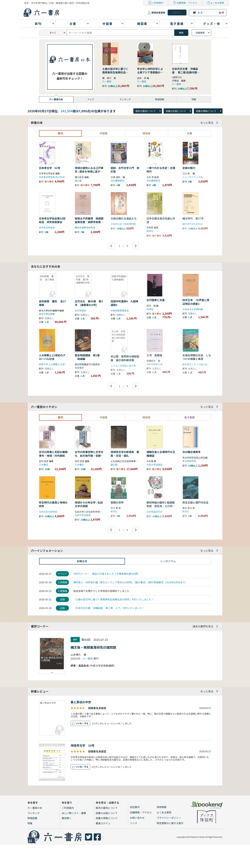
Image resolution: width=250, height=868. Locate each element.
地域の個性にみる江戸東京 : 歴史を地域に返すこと (89, 172)
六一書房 (107, 81)
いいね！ (80, 723)
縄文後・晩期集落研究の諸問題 (93, 647)
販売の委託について (146, 111)
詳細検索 (200, 33)
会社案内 (135, 807)
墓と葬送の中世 (82, 702)
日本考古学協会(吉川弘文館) (53, 177)
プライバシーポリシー (169, 818)
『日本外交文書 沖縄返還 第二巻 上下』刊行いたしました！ (109, 608)
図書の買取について (206, 111)
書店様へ (67, 818)
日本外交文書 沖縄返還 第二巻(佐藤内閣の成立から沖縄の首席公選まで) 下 (186, 74)
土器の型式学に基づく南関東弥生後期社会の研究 (115, 72)
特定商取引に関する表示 (170, 823)
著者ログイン (103, 823)
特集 (30, 823)
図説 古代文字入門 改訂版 (125, 170)
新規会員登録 (158, 13)
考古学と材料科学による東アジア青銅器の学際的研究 (150, 72)
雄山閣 (78, 181)
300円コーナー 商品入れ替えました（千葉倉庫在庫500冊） (107, 574)
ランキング (34, 813)
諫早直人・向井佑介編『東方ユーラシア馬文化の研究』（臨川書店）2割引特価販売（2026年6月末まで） (130, 582)
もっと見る (207, 123)
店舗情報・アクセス (187, 3)
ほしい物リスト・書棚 (74, 813)
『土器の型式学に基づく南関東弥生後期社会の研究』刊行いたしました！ (113, 599)
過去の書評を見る (203, 626)
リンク (134, 823)
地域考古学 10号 (83, 745)
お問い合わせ (137, 818)
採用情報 (162, 807)
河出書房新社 (117, 181)
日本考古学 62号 (50, 168)
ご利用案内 (158, 3)
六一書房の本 (35, 808)
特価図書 (32, 818)
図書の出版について (176, 111)
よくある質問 (217, 3)
